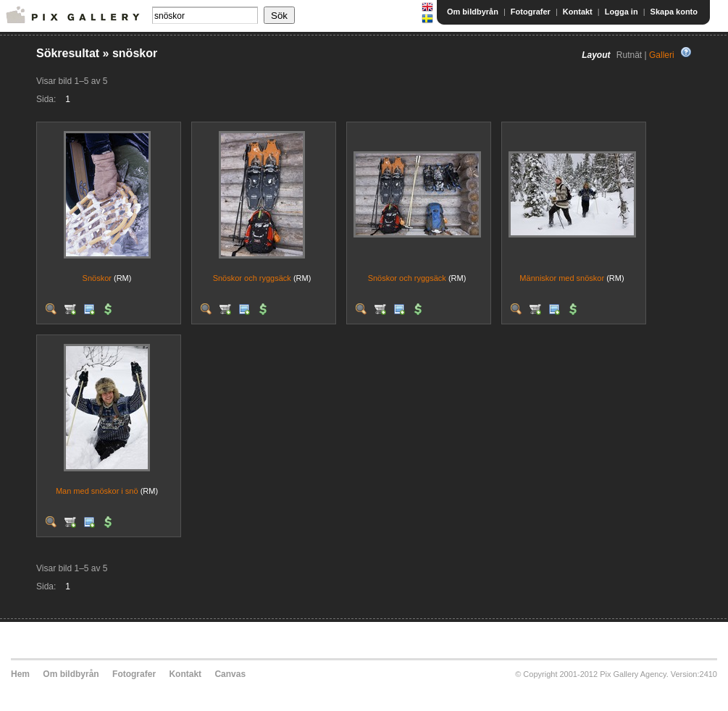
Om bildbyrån (473, 12)
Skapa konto (674, 12)
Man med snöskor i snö (97, 491)
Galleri (662, 55)
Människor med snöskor (562, 278)
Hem (20, 674)
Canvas (230, 674)
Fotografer (531, 12)
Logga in (622, 12)
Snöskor (97, 278)
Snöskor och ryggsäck (252, 278)
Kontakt (578, 12)
